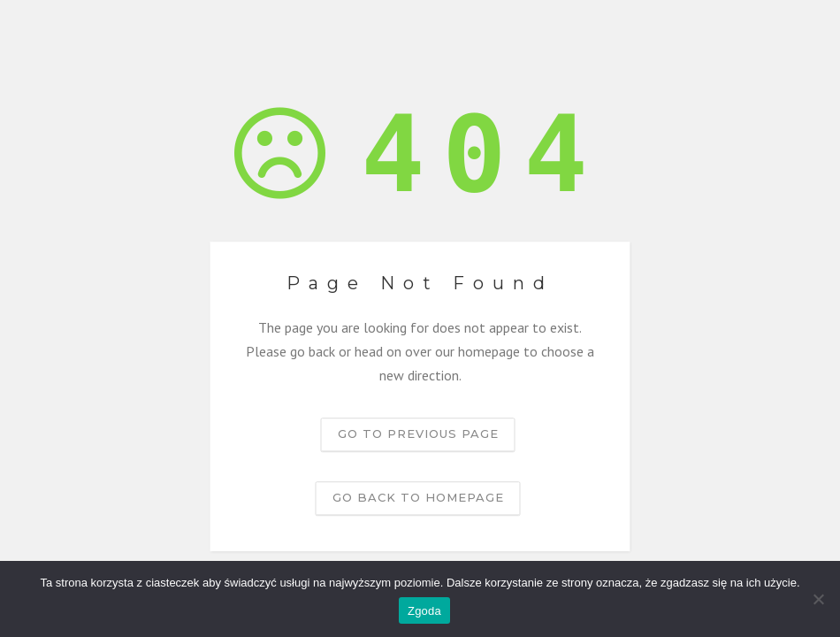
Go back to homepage (418, 497)
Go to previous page (418, 434)
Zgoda (424, 611)
